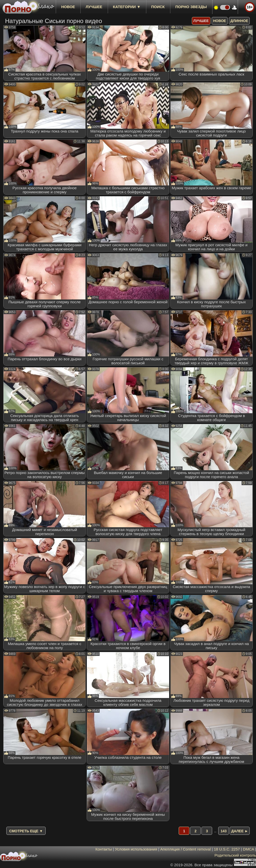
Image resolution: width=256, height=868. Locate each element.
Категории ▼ (127, 7)
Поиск (158, 7)
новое (68, 7)
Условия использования (136, 849)
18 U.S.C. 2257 (227, 849)
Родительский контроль (235, 855)
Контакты (104, 849)
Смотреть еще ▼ (26, 831)
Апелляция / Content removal (185, 849)
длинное (239, 21)
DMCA (249, 849)
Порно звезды (191, 7)
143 (224, 831)
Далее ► (240, 831)
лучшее (94, 7)
